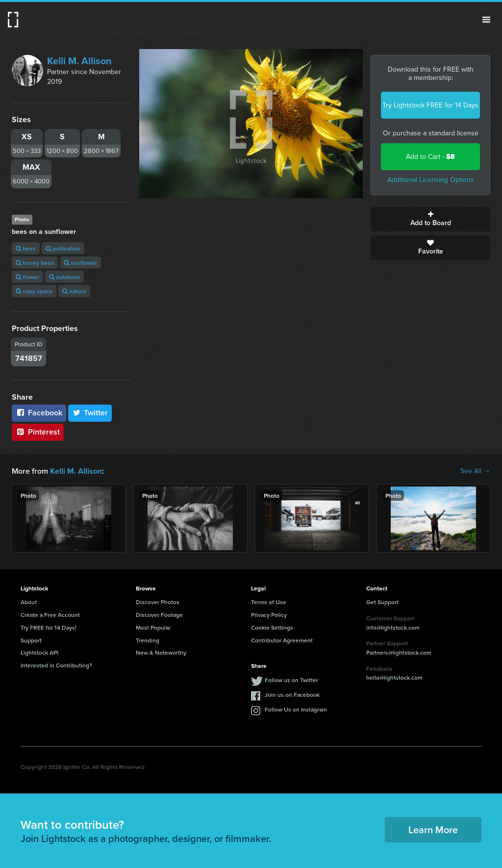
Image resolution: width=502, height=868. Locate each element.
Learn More (433, 830)
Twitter (90, 413)
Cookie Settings (272, 627)
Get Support (382, 602)
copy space (34, 291)
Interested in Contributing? (56, 665)
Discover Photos (158, 602)
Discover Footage (159, 615)
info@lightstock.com (393, 627)
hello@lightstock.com (394, 677)
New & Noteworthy (161, 652)
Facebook (39, 413)
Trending (148, 640)
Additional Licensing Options (431, 180)
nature (74, 291)
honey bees (35, 263)
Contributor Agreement (282, 640)
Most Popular (153, 627)
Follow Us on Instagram (296, 709)
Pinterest (38, 432)
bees (26, 248)
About (29, 602)
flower (27, 277)
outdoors (64, 277)
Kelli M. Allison (79, 61)
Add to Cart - (430, 157)
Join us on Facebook (292, 695)
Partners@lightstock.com (399, 652)
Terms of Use (269, 602)
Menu (486, 20)
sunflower (80, 263)
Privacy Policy (269, 615)
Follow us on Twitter (291, 680)
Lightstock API (39, 652)
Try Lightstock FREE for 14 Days (430, 105)
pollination (63, 248)
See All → (475, 471)
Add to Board (430, 219)
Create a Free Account (50, 615)
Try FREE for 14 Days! (49, 627)
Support (31, 640)
